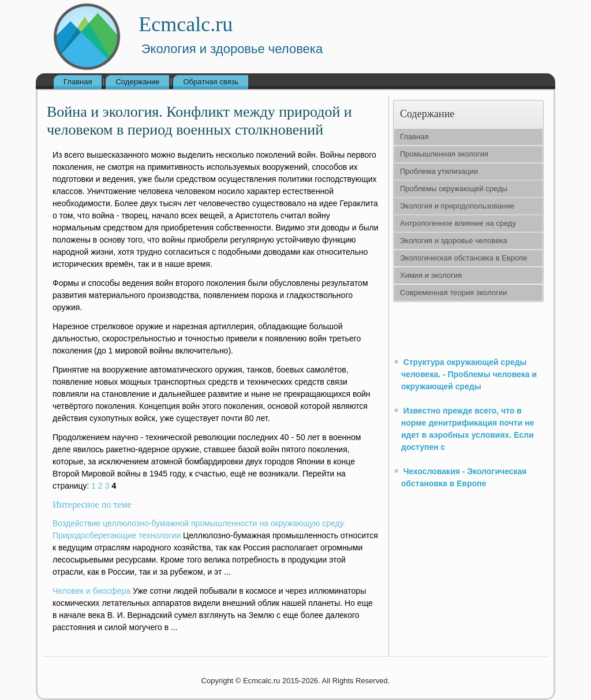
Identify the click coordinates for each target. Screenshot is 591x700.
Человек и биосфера (91, 591)
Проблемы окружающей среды (454, 189)
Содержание (137, 82)
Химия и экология (431, 275)
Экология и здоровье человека (454, 241)
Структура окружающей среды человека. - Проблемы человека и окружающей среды (469, 374)
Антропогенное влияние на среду (458, 223)
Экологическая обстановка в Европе (463, 258)
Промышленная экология (444, 154)
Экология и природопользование (457, 206)
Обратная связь (211, 82)
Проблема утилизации (439, 171)
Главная (78, 82)
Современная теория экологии (453, 293)
